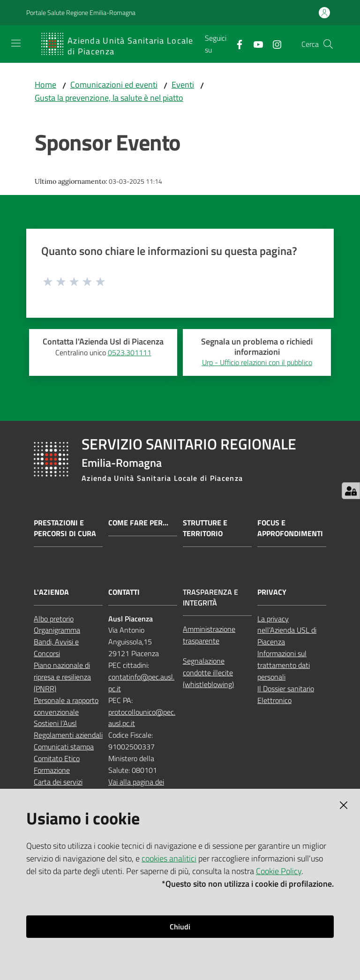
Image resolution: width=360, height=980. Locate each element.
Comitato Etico (57, 758)
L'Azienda (51, 592)
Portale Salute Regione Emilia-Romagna (81, 12)
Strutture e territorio (205, 528)
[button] (328, 44)
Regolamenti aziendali (68, 735)
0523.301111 (130, 352)
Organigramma (57, 630)
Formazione (52, 770)
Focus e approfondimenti (290, 528)
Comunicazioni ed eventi (114, 85)
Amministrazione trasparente (209, 635)
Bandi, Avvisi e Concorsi (56, 647)
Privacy (272, 592)
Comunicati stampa (64, 747)
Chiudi (180, 927)
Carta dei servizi (58, 782)
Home (45, 85)
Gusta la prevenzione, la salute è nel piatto (109, 98)
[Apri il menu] (16, 43)
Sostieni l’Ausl (55, 723)
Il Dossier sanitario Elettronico (286, 694)
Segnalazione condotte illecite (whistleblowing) (208, 673)
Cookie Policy (279, 871)
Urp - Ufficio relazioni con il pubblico (257, 362)
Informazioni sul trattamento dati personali (284, 665)
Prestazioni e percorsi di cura (65, 528)
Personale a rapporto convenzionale (66, 706)
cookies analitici (169, 858)
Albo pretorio (54, 619)
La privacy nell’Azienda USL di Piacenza (287, 630)
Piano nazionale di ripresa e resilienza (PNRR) (62, 677)
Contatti (124, 592)
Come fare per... (138, 523)
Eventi (183, 85)
